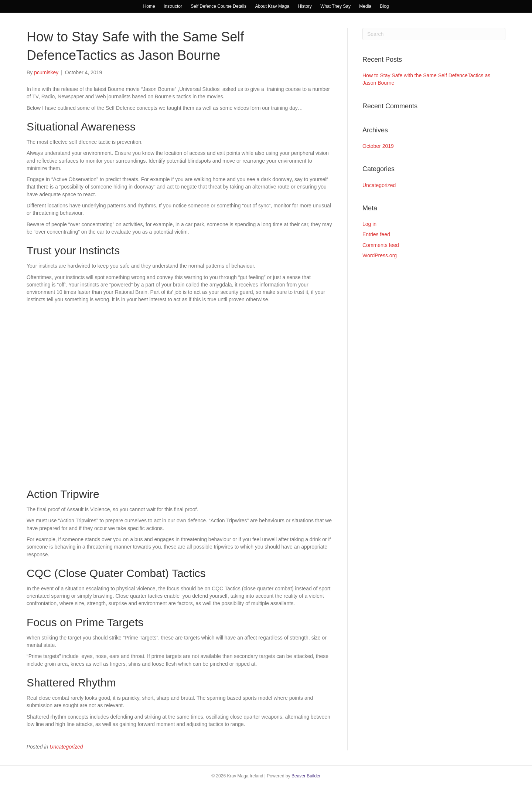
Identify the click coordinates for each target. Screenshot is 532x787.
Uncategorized (66, 747)
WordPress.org (380, 255)
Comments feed (381, 245)
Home (149, 6)
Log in (369, 224)
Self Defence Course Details (219, 6)
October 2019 (378, 146)
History (305, 6)
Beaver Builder (306, 776)
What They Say (335, 6)
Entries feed (376, 234)
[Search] (434, 34)
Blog (384, 6)
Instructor (173, 6)
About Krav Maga (272, 6)
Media (365, 6)
